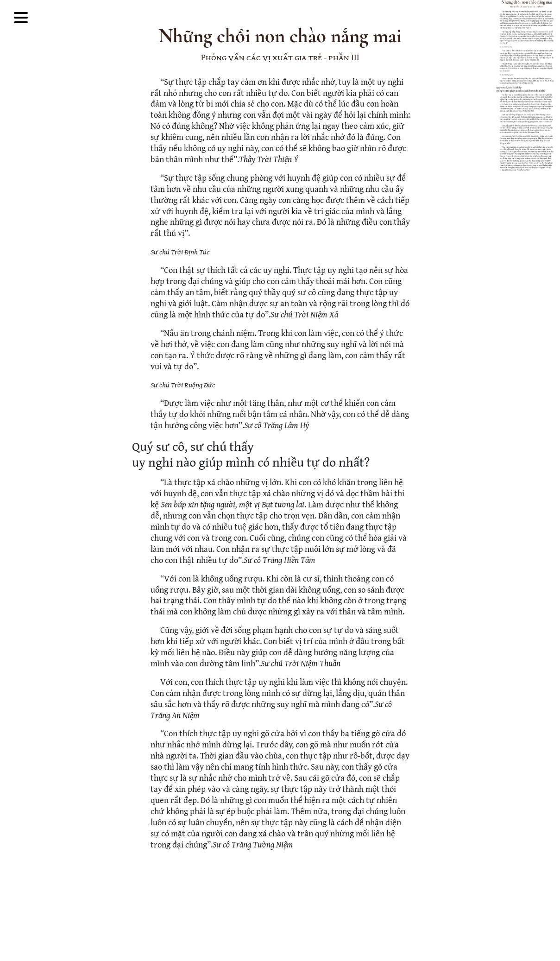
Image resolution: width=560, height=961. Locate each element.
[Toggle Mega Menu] (21, 19)
